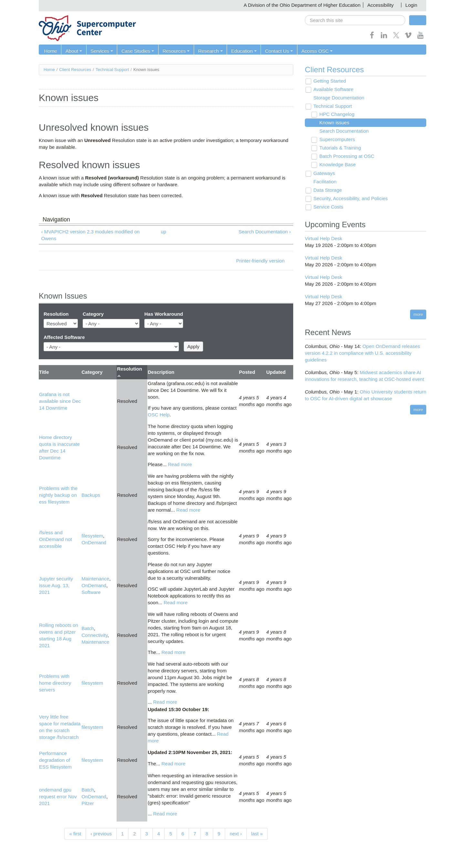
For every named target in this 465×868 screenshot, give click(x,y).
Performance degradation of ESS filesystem (55, 760)
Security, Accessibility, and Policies (350, 199)
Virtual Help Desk (324, 238)
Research (208, 51)
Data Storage (327, 190)
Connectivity (94, 635)
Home (50, 51)
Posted (247, 372)
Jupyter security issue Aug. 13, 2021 (56, 586)
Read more (180, 464)
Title (44, 372)
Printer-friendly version (260, 261)
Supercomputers (336, 140)
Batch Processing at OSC (346, 156)
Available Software (333, 90)
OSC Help (159, 415)
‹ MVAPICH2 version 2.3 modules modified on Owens (91, 235)
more (418, 314)
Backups (91, 495)
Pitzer (88, 804)
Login (411, 5)
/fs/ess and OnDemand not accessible (56, 539)
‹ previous (101, 834)
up (164, 232)
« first (75, 834)
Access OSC (314, 51)
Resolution (56, 314)
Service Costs (328, 207)
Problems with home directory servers (55, 683)
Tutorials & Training (339, 148)
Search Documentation (343, 131)
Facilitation (324, 182)
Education (241, 51)
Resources (174, 51)
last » (257, 834)
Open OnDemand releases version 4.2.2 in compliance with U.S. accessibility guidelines (362, 353)
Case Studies (136, 51)
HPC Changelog (336, 114)
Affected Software (64, 337)
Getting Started (329, 81)
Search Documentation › (265, 232)
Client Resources (75, 70)
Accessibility (380, 5)
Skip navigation (18, 5)
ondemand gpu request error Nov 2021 (58, 797)
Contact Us (276, 51)
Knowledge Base (337, 165)
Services (101, 51)
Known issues (333, 123)
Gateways (323, 174)
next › (236, 834)
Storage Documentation (338, 98)
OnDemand (94, 543)
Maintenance (95, 579)
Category (93, 314)
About (73, 51)
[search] (355, 20)
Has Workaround (164, 314)
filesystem (92, 536)
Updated (276, 372)
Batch (88, 629)
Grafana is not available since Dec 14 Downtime (60, 401)
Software (91, 592)
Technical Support (112, 70)
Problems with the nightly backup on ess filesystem (58, 495)
